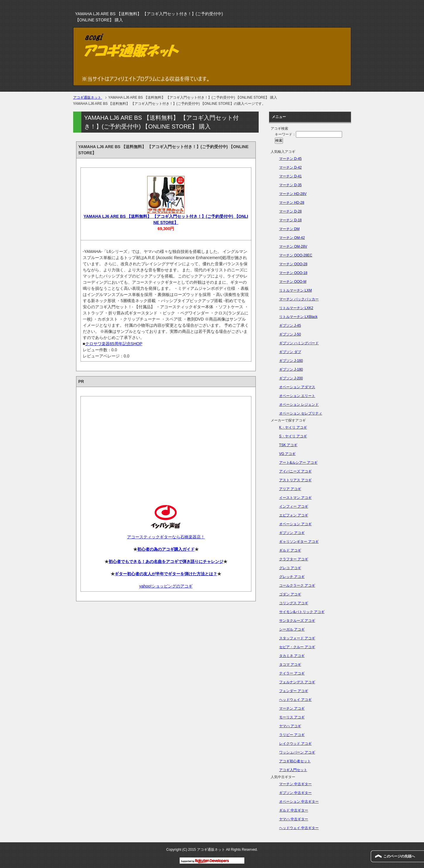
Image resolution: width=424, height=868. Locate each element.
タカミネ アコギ (292, 656)
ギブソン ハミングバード (299, 343)
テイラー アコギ (292, 673)
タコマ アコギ (290, 665)
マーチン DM (289, 229)
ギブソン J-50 (290, 334)
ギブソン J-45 (290, 326)
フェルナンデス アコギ (297, 682)
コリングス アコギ (294, 603)
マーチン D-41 (290, 176)
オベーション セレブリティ (301, 413)
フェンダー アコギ (294, 691)
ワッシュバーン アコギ (297, 752)
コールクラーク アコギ (297, 585)
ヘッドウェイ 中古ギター (299, 828)
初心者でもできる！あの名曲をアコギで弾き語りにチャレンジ (166, 561)
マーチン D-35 (290, 185)
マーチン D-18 (290, 220)
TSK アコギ (288, 445)
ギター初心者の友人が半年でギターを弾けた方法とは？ (166, 574)
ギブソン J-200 (291, 378)
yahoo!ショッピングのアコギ (166, 586)
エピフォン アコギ (294, 515)
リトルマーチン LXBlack (298, 317)
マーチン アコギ (292, 708)
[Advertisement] (166, 446)
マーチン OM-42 (292, 238)
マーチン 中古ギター (295, 784)
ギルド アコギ (290, 550)
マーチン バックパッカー (299, 299)
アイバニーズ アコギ (295, 471)
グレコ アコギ (290, 568)
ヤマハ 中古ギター (294, 819)
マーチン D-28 (290, 211)
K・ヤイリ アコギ (293, 427)
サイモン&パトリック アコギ (302, 612)
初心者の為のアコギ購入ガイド (166, 549)
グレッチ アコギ (292, 577)
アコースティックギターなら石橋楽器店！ (166, 537)
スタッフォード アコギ (297, 638)
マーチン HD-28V (293, 194)
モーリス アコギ (292, 717)
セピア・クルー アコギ (297, 647)
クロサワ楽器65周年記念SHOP (114, 344)
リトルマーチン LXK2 (296, 308)
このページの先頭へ (399, 856)
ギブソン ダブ (290, 352)
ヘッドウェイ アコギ (295, 700)
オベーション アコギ (295, 524)
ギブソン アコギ (292, 533)
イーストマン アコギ (295, 498)
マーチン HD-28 (292, 203)
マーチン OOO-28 (293, 264)
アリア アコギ (290, 489)
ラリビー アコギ (292, 735)
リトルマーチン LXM (296, 290)
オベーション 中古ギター (299, 802)
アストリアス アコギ (295, 480)
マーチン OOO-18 (293, 273)
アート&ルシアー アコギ (298, 463)
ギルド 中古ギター (294, 810)
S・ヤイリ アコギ (293, 436)
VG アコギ (287, 454)
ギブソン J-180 (291, 369)
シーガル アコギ (292, 629)
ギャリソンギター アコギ (299, 542)
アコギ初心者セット (295, 761)
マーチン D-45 (290, 159)
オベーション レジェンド (299, 405)
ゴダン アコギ (290, 594)
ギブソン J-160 (291, 361)
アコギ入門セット (293, 770)
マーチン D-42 (290, 167)
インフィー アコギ (294, 506)
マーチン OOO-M (293, 282)
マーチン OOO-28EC (296, 255)
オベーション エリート (297, 396)
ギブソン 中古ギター (295, 793)
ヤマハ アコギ (290, 726)
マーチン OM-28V (293, 246)
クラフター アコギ (294, 559)
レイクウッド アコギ (295, 744)
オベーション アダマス (297, 387)
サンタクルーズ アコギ (297, 621)
